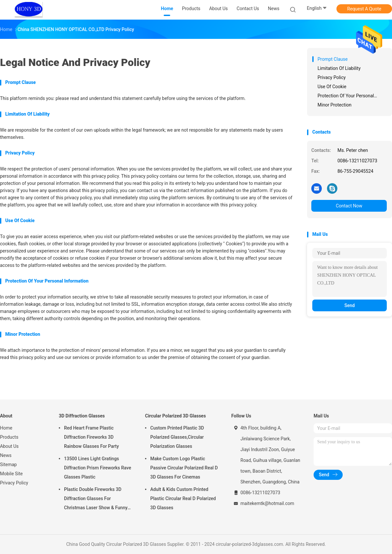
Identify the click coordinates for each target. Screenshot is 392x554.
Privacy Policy (14, 483)
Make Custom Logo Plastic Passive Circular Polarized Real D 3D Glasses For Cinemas (184, 468)
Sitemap (8, 464)
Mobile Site (11, 474)
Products (9, 437)
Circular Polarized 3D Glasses (175, 416)
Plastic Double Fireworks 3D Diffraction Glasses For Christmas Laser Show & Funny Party (96, 499)
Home (6, 428)
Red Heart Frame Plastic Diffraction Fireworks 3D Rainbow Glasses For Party (91, 437)
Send (350, 305)
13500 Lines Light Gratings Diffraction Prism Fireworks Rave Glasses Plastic (98, 468)
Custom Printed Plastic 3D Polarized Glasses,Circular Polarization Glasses (177, 437)
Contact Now (349, 206)
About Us (9, 446)
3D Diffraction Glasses (82, 416)
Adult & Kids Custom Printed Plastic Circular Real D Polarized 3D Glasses (183, 498)
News (6, 455)
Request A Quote (364, 9)
